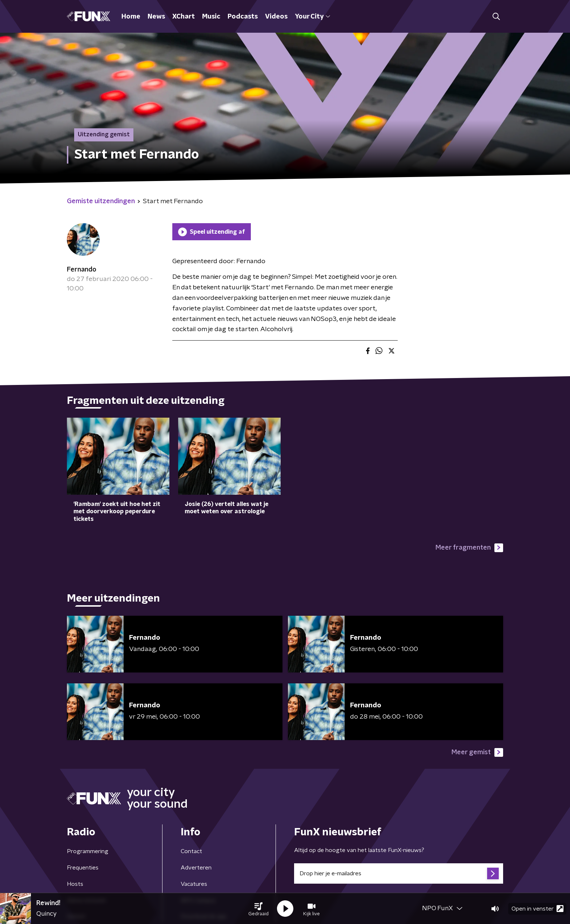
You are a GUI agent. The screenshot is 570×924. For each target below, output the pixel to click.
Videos (276, 17)
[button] (258, 909)
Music (211, 17)
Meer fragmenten (469, 548)
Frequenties (83, 868)
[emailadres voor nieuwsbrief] (399, 873)
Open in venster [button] (537, 909)
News (156, 17)
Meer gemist (477, 752)
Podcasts (243, 17)
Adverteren (196, 868)
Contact (191, 851)
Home (131, 17)
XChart (184, 17)
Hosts (75, 884)
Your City (312, 17)
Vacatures (194, 884)
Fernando (82, 270)
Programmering (88, 851)
